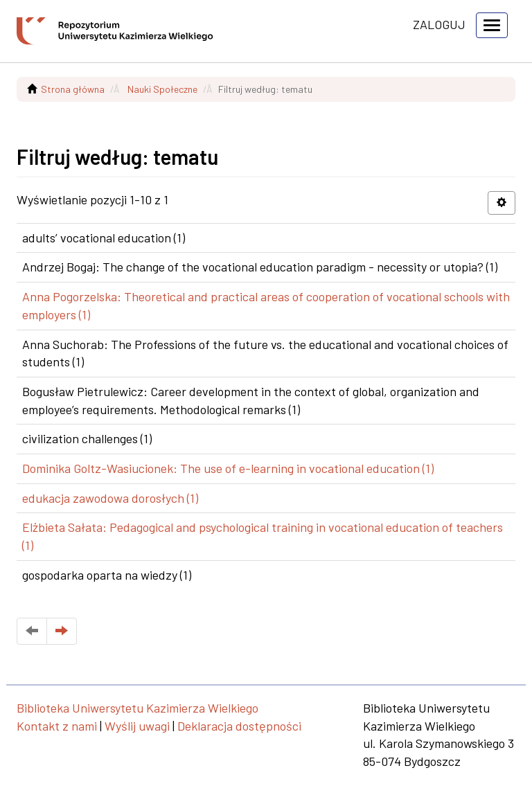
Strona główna (73, 89)
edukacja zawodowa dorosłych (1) (110, 498)
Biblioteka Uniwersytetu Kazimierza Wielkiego (138, 708)
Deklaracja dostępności (239, 726)
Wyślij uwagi (137, 726)
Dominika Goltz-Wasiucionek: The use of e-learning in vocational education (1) (228, 468)
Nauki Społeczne (162, 89)
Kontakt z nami (57, 726)
